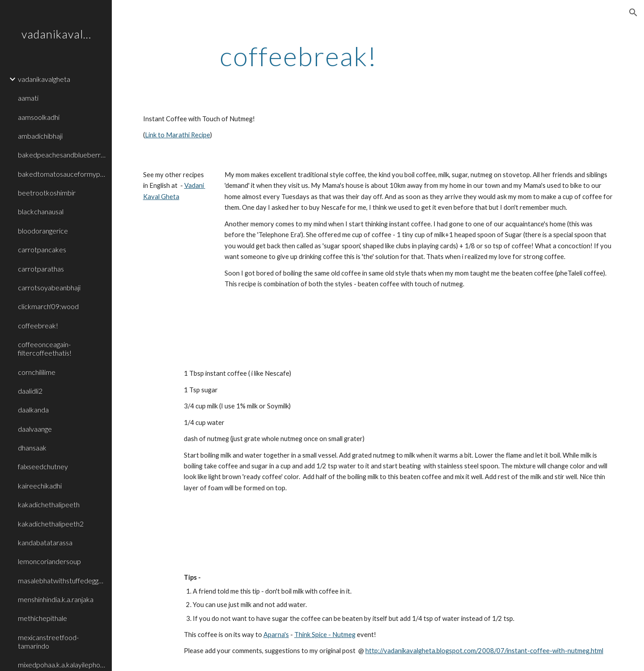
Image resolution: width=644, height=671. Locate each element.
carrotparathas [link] (41, 269)
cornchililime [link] (37, 372)
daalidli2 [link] (30, 391)
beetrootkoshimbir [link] (47, 193)
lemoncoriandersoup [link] (49, 561)
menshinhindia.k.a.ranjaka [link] (56, 599)
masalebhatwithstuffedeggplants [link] (62, 580)
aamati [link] (28, 98)
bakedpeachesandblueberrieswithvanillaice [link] (62, 155)
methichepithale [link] (42, 618)
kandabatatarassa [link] (45, 542)
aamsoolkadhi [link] (39, 117)
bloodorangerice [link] (43, 231)
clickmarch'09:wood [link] (48, 306)
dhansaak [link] (32, 448)
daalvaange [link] (35, 429)
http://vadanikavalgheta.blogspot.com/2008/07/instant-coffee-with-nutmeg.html (484, 651)
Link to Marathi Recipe (178, 135)
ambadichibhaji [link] (40, 136)
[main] (299, 56)
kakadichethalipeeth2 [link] (51, 524)
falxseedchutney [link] (43, 466)
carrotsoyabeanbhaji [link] (49, 287)
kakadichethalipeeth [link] (49, 504)
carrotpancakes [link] (42, 249)
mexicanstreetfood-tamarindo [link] (48, 641)
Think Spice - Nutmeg (325, 635)
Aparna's (276, 635)
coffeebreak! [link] (38, 325)
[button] (633, 13)
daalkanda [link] (33, 410)
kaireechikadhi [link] (40, 486)
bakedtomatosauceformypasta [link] (62, 174)
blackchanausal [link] (41, 211)
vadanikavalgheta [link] (44, 79)
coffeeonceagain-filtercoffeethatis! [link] (45, 348)
